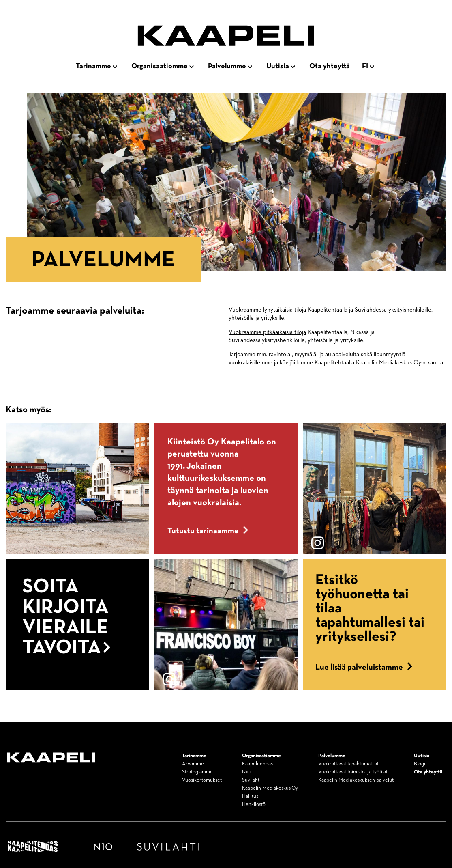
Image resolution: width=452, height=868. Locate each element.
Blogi (420, 764)
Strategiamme (197, 772)
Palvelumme (227, 66)
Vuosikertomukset (202, 780)
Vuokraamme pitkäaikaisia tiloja (267, 332)
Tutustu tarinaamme (208, 531)
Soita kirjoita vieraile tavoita (66, 617)
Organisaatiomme (160, 66)
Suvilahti (251, 780)
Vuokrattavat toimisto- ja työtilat (353, 772)
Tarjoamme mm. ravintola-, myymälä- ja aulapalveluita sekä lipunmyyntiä (317, 354)
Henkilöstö (254, 804)
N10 (246, 772)
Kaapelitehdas (257, 764)
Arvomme (193, 764)
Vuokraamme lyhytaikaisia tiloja (267, 310)
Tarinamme (93, 66)
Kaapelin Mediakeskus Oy (270, 788)
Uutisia (278, 66)
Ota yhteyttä (330, 66)
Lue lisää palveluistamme (364, 667)
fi (365, 66)
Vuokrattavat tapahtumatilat (348, 764)
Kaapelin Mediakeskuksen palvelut (356, 780)
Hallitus (250, 796)
